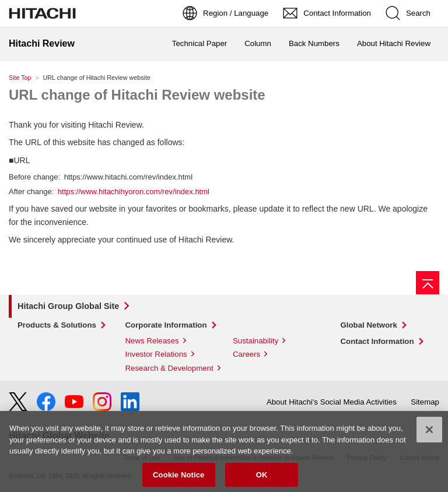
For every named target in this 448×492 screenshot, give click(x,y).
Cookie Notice (178, 479)
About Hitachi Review (394, 43)
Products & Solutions (57, 325)
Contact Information (377, 341)
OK (262, 479)
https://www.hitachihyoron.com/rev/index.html (134, 191)
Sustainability (256, 341)
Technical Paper (199, 43)
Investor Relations (156, 354)
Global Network (369, 325)
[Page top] (428, 283)
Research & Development (169, 368)
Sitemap (425, 402)
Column (258, 43)
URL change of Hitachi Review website (137, 95)
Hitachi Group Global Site (68, 306)
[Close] (429, 434)
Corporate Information (166, 325)
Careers (246, 354)
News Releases (152, 341)
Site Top (20, 78)
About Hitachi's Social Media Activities (332, 402)
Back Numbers (314, 43)
